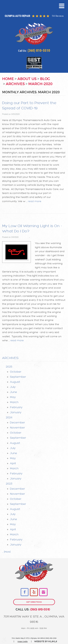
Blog (45, 79)
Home (8, 79)
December (17, 423)
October (16, 372)
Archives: (11, 358)
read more (35, 201)
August (15, 382)
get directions (34, 602)
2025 (9, 367)
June (14, 392)
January (16, 412)
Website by (46, 641)
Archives (15, 84)
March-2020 (40, 84)
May (13, 397)
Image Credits (23, 641)
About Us (27, 79)
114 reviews (58, 16)
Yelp (34, 592)
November (17, 428)
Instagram (43, 592)
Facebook (25, 592)
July (13, 387)
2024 (9, 417)
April (13, 463)
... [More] (6, 552)
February (16, 407)
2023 (9, 484)
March (14, 402)
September (18, 377)
